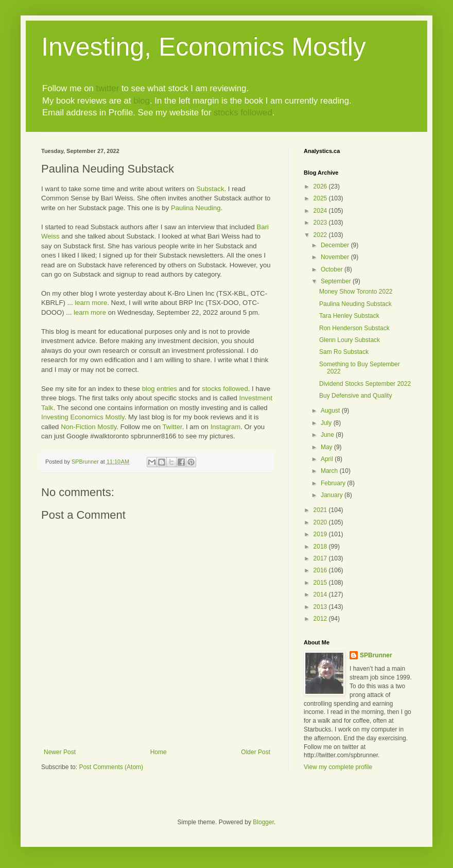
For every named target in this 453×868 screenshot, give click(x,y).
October (333, 269)
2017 (321, 558)
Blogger (263, 822)
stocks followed (243, 113)
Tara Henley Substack (349, 316)
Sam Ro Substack (344, 352)
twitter (107, 88)
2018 (321, 547)
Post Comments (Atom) (111, 767)
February (334, 483)
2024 (321, 211)
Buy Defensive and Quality (355, 396)
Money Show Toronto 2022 (356, 292)
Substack (210, 189)
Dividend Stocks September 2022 (365, 384)
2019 (321, 534)
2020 (321, 522)
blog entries (160, 389)
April (328, 459)
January (333, 495)
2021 (321, 510)
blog (142, 101)
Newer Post (60, 752)
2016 (321, 570)
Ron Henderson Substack (354, 328)
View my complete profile (338, 767)
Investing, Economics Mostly (204, 47)
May (327, 447)
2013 (321, 607)
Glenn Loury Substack (350, 340)
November (336, 257)
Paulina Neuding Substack (355, 304)
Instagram (226, 427)
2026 (321, 186)
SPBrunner (376, 655)
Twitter (172, 427)
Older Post (256, 752)
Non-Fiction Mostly (89, 427)
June (328, 435)
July (327, 423)
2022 (321, 235)
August (331, 411)
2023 (321, 223)
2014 (321, 594)
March (330, 471)
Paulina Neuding (196, 208)
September (337, 281)
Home (159, 752)
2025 (321, 198)
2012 (321, 619)
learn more (91, 303)
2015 (321, 583)
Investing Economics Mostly (83, 417)
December (336, 245)
